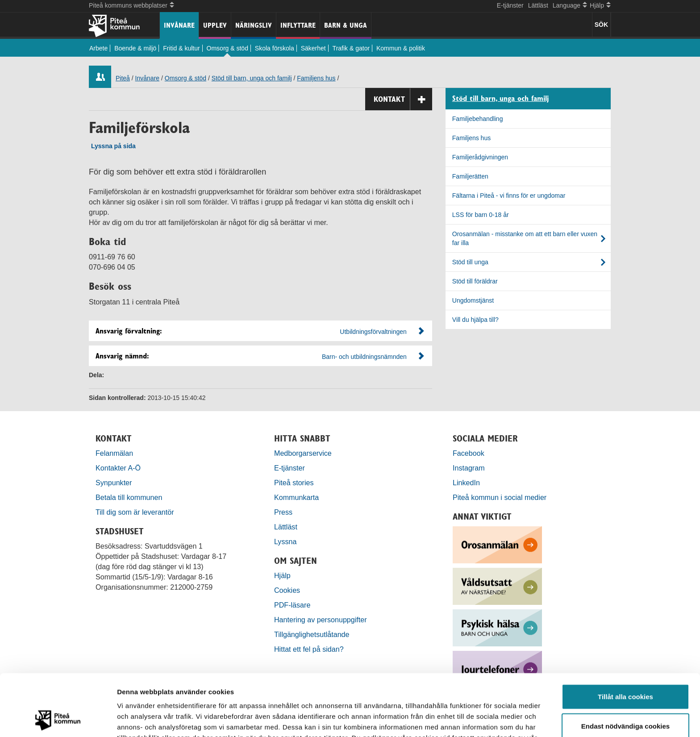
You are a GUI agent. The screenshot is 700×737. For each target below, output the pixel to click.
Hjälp (282, 575)
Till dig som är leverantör (136, 512)
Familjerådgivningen (480, 157)
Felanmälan (114, 453)
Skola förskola (275, 48)
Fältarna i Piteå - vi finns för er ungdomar (509, 196)
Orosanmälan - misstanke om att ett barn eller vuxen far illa (525, 238)
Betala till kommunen (129, 497)
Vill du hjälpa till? (475, 320)
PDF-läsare (292, 605)
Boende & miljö (135, 48)
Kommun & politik (401, 48)
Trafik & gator (351, 48)
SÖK (601, 25)
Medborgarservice (303, 453)
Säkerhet (313, 48)
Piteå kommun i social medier (500, 497)
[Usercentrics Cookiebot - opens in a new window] (58, 720)
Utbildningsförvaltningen (373, 332)
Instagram (469, 468)
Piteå (123, 78)
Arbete (98, 48)
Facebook (469, 453)
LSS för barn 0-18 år (481, 215)
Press (283, 512)
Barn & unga (346, 25)
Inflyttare (298, 25)
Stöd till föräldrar (475, 281)
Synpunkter (114, 483)
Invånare (179, 25)
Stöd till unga (470, 262)
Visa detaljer (485, 719)
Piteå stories (294, 483)
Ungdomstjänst (473, 300)
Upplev (215, 25)
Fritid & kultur (181, 48)
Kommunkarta (296, 497)
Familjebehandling (478, 119)
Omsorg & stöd (227, 48)
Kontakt (403, 99)
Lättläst (538, 5)
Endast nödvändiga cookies (625, 668)
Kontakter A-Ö (118, 468)
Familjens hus (316, 78)
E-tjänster (510, 5)
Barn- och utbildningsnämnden (364, 357)
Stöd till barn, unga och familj (252, 78)
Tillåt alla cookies (625, 639)
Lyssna (285, 541)
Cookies (287, 590)
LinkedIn (466, 483)
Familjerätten (470, 176)
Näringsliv (254, 25)
